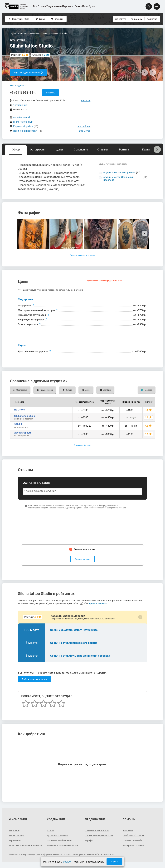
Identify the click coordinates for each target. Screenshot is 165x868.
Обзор (16, 149)
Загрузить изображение (60, 840)
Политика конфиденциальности (21, 847)
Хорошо (114, 862)
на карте (86, 101)
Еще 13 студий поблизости (28, 73)
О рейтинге (15, 840)
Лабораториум (22, 433)
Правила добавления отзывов (63, 845)
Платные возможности (97, 830)
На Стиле (19, 410)
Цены (40, 19)
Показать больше (82, 445)
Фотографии (38, 149)
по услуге (121, 19)
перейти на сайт (22, 117)
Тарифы (89, 840)
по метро (152, 19)
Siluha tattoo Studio (25, 416)
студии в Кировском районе (119, 173)
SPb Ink (18, 424)
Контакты (128, 830)
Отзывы (57, 19)
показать (51, 93)
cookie (67, 862)
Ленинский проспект (25, 131)
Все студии (19, 19)
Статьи (51, 830)
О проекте (15, 830)
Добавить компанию (58, 835)
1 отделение (20, 105)
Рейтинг (124, 149)
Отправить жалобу (133, 840)
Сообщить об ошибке (134, 835)
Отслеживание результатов (99, 835)
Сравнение (81, 149)
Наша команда (17, 835)
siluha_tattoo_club (23, 122)
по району (136, 19)
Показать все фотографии (82, 255)
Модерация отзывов (134, 845)
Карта (146, 149)
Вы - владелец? (18, 85)
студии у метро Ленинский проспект (119, 178)
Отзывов (39, 55)
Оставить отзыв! (83, 559)
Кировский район (23, 126)
